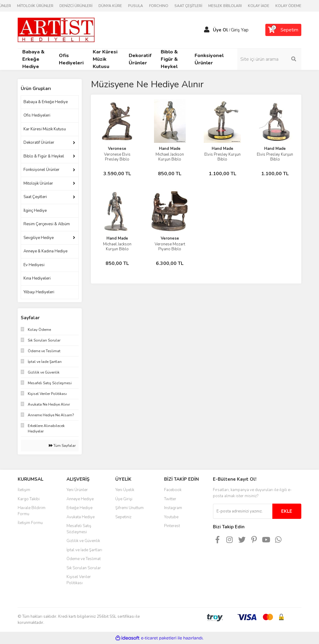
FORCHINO (159, 6)
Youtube (171, 517)
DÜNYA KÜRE (110, 6)
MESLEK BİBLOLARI (225, 6)
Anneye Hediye (80, 499)
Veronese (117, 149)
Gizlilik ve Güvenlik (83, 541)
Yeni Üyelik (125, 490)
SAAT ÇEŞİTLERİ (188, 6)
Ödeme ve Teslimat (84, 559)
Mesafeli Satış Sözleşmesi (79, 529)
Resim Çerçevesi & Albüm (47, 224)
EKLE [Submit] (287, 511)
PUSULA (136, 6)
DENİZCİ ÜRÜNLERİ (76, 6)
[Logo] (56, 30)
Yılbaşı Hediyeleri (39, 292)
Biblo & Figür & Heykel (44, 156)
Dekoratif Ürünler (39, 143)
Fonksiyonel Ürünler (41, 170)
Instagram (173, 508)
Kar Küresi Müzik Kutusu (45, 129)
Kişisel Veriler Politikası (79, 580)
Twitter (170, 499)
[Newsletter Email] (243, 511)
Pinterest (172, 526)
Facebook (173, 490)
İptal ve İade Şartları (84, 550)
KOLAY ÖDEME (288, 6)
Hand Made (170, 149)
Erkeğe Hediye (79, 508)
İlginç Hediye (35, 211)
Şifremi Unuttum (129, 508)
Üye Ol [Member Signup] (220, 30)
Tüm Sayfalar (62, 446)
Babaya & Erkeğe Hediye (46, 102)
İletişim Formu (30, 523)
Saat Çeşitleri (35, 197)
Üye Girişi (124, 499)
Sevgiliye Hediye (39, 238)
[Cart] (283, 30)
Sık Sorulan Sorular (84, 568)
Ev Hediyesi (34, 265)
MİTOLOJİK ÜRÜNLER (35, 6)
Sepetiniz (123, 517)
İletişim (24, 490)
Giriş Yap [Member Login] (240, 30)
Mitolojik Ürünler (38, 183)
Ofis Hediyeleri (37, 115)
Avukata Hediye (81, 517)
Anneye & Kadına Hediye (45, 251)
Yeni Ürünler (77, 490)
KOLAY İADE (259, 6)
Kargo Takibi (29, 499)
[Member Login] (207, 30)
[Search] (269, 59)
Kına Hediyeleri (37, 278)
